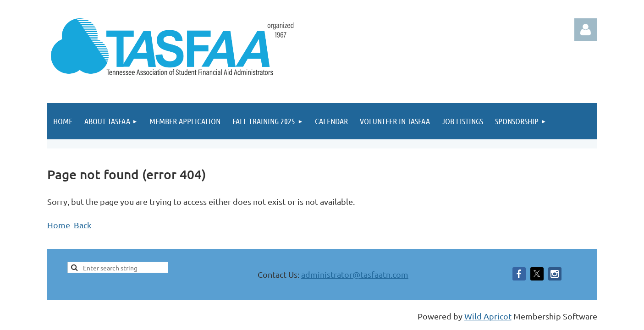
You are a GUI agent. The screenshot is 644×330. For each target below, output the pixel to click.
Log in (586, 30)
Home (59, 225)
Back (83, 225)
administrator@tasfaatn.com (355, 274)
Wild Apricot (488, 316)
